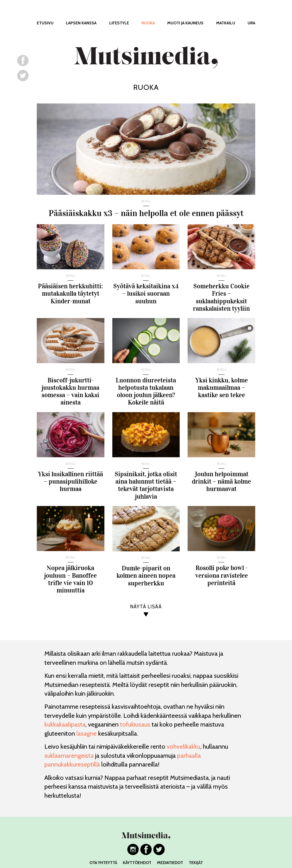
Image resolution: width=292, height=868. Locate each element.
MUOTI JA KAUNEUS (185, 23)
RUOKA (148, 23)
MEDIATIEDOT (170, 863)
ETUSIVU (45, 23)
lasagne (87, 733)
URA (251, 23)
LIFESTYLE (119, 23)
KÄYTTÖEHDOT (137, 863)
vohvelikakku (183, 747)
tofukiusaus (135, 724)
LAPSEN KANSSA (81, 23)
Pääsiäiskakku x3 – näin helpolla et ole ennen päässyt (146, 213)
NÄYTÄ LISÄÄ (146, 607)
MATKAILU (226, 23)
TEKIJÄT (196, 863)
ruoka (146, 201)
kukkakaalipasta (65, 724)
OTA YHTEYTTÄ (103, 863)
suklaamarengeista (69, 756)
